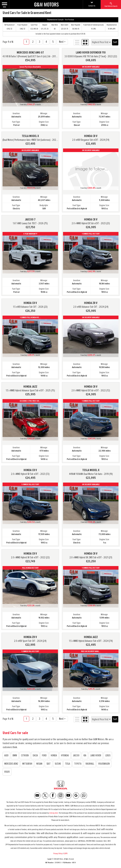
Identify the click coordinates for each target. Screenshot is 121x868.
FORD (44, 755)
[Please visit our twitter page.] (45, 796)
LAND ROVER (96, 755)
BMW (15, 755)
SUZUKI (58, 764)
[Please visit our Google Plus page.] (76, 796)
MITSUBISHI (27, 764)
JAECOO (76, 755)
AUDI (6, 755)
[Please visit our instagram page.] (61, 796)
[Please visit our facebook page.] (53, 796)
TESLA (68, 764)
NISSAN (39, 764)
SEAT (49, 764)
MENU (5, 5)
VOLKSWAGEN (104, 764)
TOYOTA (78, 764)
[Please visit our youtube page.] (68, 796)
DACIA (35, 755)
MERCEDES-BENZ (11, 764)
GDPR (66, 854)
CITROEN (25, 755)
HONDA (54, 755)
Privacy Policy (58, 854)
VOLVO (7, 772)
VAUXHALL (90, 764)
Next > (62, 42)
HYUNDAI (65, 755)
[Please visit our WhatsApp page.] (84, 796)
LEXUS (108, 755)
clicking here (53, 813)
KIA (85, 755)
